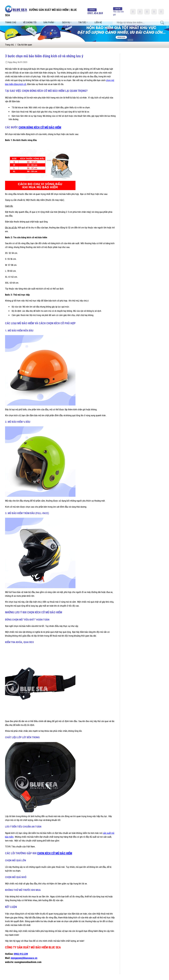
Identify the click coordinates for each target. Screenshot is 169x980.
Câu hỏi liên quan (25, 45)
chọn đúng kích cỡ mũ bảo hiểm (40, 127)
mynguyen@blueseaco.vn (24, 958)
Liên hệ (98, 18)
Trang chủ (11, 18)
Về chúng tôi (30, 18)
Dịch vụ (66, 18)
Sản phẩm (49, 18)
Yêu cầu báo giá (119, 7)
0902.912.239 (21, 954)
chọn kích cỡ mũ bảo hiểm (55, 853)
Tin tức (82, 18)
